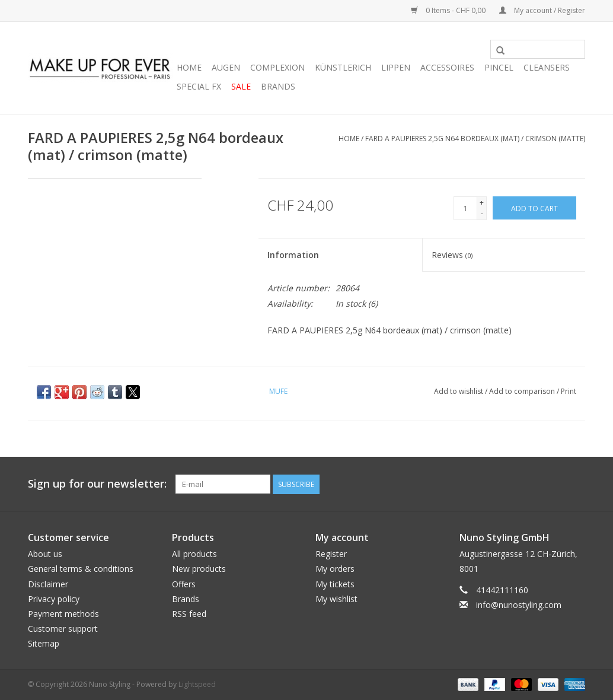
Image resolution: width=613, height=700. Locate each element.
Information (293, 255)
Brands (278, 86)
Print (569, 391)
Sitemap (44, 643)
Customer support (63, 629)
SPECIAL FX (199, 86)
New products (199, 569)
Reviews (452, 255)
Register (331, 554)
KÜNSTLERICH (343, 67)
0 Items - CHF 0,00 (449, 10)
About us (45, 554)
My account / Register (542, 10)
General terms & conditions (81, 569)
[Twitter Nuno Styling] (533, 484)
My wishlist (336, 599)
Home (189, 67)
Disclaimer (48, 584)
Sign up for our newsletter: (97, 484)
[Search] (538, 49)
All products (194, 554)
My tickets (335, 584)
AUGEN (226, 67)
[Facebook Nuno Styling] (512, 484)
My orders (335, 569)
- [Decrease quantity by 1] (482, 213)
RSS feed (189, 614)
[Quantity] (465, 208)
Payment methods (63, 614)
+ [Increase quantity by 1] (482, 203)
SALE (241, 86)
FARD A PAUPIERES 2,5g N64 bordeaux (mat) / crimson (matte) (475, 139)
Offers (184, 584)
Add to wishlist (459, 391)
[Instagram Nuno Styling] (576, 484)
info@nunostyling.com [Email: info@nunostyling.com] (519, 605)
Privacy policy (54, 599)
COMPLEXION (277, 67)
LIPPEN (396, 67)
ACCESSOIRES (447, 67)
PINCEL (499, 67)
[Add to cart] (534, 208)
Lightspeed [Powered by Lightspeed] (197, 684)
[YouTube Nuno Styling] (554, 484)
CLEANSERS (547, 67)
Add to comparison (523, 391)
